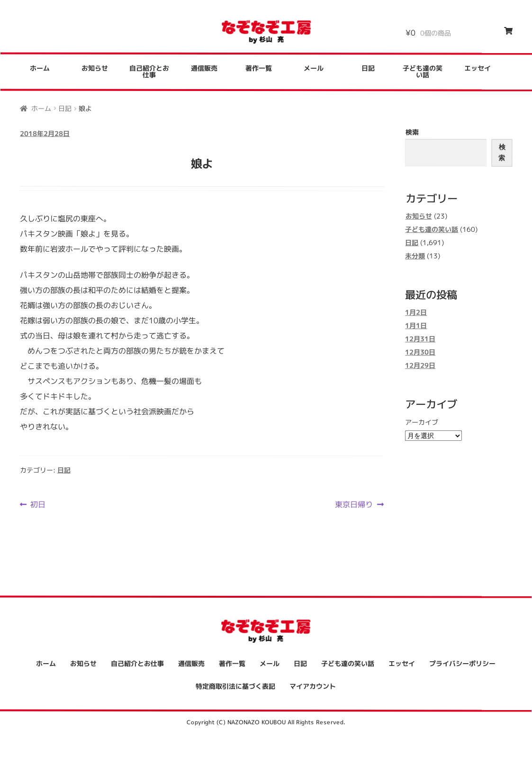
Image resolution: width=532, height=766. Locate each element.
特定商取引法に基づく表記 (235, 686)
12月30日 (420, 352)
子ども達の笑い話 (423, 72)
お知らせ (95, 68)
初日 (38, 504)
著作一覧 (259, 68)
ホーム (40, 68)
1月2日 (416, 313)
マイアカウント (313, 686)
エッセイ (478, 68)
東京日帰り (354, 504)
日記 (368, 68)
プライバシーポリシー (462, 664)
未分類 (415, 256)
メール (314, 68)
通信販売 (204, 68)
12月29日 (420, 366)
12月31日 (420, 339)
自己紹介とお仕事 (149, 71)
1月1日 (416, 326)
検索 (412, 132)
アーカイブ (422, 422)
